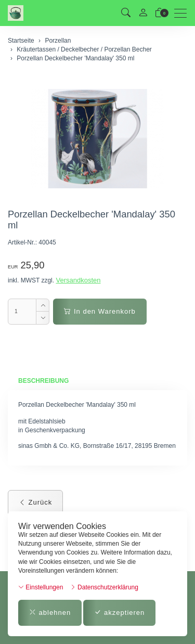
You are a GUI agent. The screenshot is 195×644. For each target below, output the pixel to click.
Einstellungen (41, 587)
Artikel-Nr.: (22, 242)
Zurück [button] (35, 502)
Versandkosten (78, 280)
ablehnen (50, 613)
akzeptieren (119, 613)
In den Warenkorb (100, 311)
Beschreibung (43, 381)
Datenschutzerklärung (104, 587)
